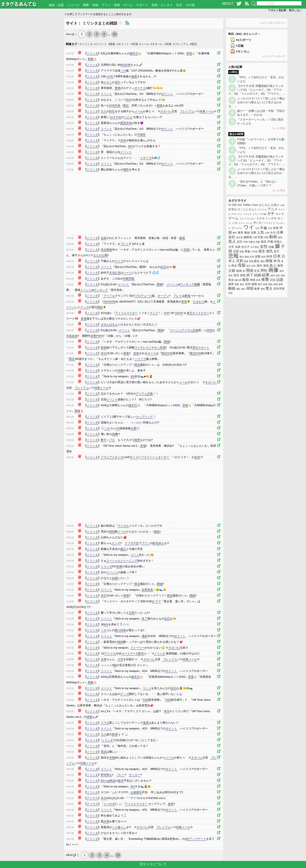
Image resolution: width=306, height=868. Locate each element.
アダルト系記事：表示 (285, 10)
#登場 (134, 44)
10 (115, 34)
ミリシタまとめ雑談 (100, 23)
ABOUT (228, 4)
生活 (179, 5)
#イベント (100, 44)
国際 (86, 5)
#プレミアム (181, 44)
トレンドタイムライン (272, 23)
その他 (190, 5)
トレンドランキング (274, 56)
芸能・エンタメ (162, 5)
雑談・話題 (56, 5)
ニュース (73, 5)
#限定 (193, 44)
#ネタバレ (157, 44)
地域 (95, 5)
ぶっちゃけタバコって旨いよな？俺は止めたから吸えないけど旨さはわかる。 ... (257, 102)
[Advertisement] (32, 83)
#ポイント (123, 44)
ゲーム (128, 5)
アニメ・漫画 (111, 5)
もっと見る (279, 128)
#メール (144, 44)
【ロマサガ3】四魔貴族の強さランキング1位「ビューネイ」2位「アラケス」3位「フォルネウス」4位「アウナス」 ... (257, 90)
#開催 (112, 44)
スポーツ (142, 5)
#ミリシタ (86, 44)
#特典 (168, 44)
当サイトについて (153, 864)
